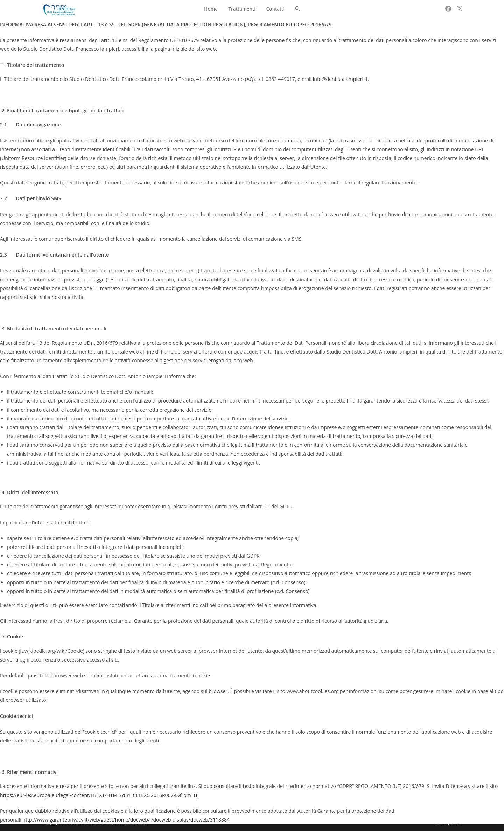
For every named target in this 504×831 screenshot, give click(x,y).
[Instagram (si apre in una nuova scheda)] (459, 9)
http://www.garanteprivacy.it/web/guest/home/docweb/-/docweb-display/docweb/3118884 (126, 820)
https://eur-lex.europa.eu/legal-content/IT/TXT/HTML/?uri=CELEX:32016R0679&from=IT (99, 795)
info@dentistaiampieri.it (340, 79)
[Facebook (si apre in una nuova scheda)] (448, 9)
